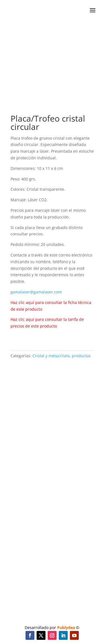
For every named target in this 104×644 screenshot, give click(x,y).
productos (81, 356)
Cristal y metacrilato (51, 356)
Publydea (66, 627)
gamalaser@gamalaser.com (36, 292)
